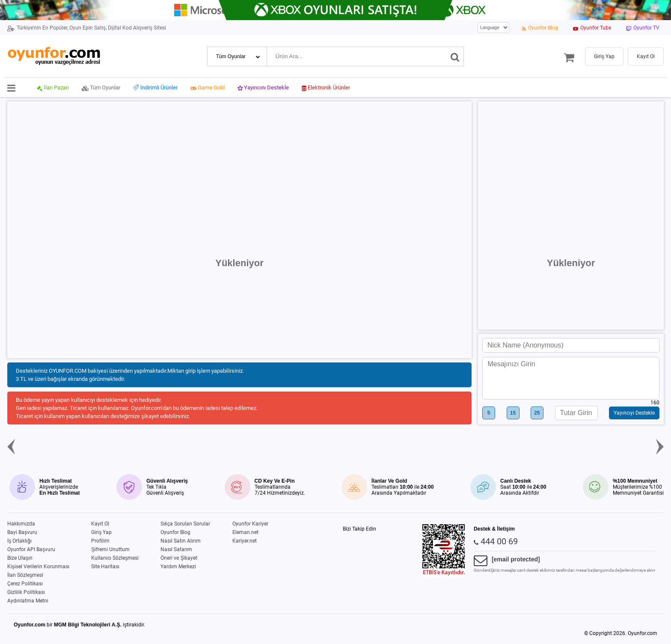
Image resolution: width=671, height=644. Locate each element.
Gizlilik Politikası (26, 592)
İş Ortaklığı (19, 541)
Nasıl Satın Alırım (181, 541)
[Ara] (455, 56)
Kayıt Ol (100, 524)
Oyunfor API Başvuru (31, 549)
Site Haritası (105, 567)
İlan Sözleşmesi (25, 575)
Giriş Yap (101, 532)
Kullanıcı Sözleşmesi (115, 558)
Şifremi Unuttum (110, 549)
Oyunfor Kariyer (250, 524)
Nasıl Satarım (176, 549)
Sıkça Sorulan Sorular (185, 524)
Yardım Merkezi (178, 567)
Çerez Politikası (25, 584)
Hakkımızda (21, 524)
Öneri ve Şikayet (179, 558)
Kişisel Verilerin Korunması (38, 567)
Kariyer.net (245, 541)
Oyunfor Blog (175, 532)
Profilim (100, 541)
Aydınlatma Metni (28, 601)
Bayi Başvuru (22, 532)
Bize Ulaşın (20, 558)
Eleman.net (245, 532)
